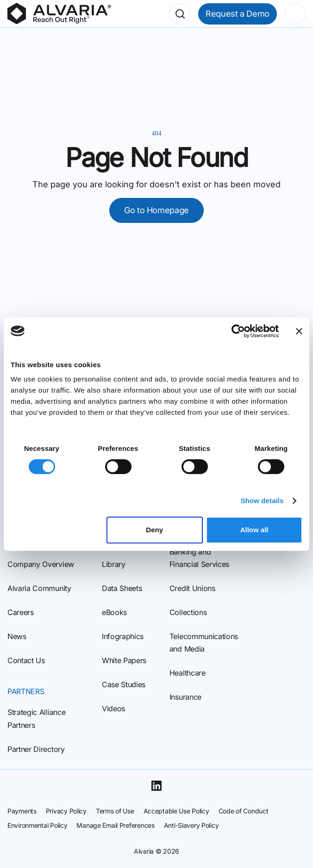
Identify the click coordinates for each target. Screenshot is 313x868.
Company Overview (41, 564)
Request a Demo (238, 14)
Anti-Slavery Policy (191, 825)
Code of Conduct (244, 811)
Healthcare (188, 673)
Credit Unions (192, 588)
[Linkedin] (156, 786)
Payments (22, 811)
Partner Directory (36, 749)
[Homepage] (59, 14)
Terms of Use (115, 811)
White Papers (124, 660)
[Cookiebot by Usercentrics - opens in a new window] (238, 331)
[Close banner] (299, 331)
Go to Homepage (156, 210)
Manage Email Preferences (115, 825)
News (17, 636)
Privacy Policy (66, 811)
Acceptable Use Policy (176, 811)
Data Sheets (122, 588)
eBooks (114, 612)
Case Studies (124, 684)
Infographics (123, 636)
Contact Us (26, 660)
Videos (113, 708)
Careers (21, 612)
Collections (188, 612)
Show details (262, 501)
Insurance (185, 697)
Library (114, 564)
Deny (154, 530)
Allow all (254, 530)
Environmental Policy (37, 825)
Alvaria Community (39, 588)
